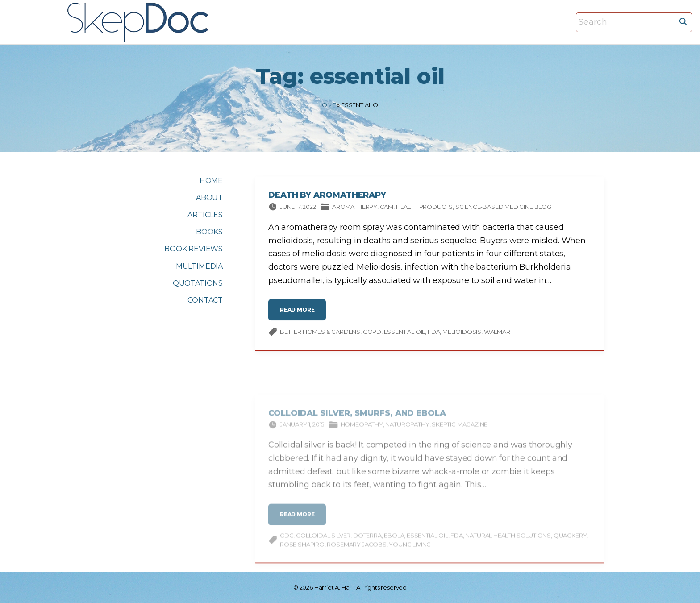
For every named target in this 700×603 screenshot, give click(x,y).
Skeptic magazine (460, 431)
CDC (287, 542)
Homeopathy (362, 431)
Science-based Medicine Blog (503, 208)
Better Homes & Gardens (320, 333)
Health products (424, 208)
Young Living (410, 550)
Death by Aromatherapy (327, 197)
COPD (372, 333)
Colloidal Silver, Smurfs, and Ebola (357, 420)
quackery (570, 542)
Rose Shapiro (302, 550)
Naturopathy (407, 431)
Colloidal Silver (323, 542)
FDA (434, 333)
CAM (387, 208)
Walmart (499, 333)
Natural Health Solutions (508, 542)
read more (300, 315)
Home (327, 105)
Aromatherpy (355, 208)
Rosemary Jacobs (356, 550)
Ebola (394, 542)
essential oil (405, 333)
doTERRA (367, 542)
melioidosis (462, 333)
